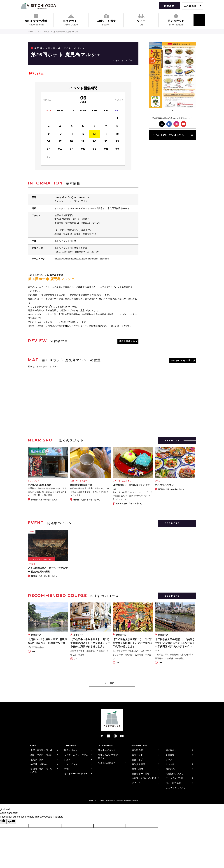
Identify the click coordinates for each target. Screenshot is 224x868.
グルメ (131, 60)
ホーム (31, 32)
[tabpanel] (173, 75)
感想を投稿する (127, 341)
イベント (119, 60)
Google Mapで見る (182, 360)
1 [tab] (173, 110)
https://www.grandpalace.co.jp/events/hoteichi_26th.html (82, 259)
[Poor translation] (11, 821)
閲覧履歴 (169, 6)
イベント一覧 (44, 32)
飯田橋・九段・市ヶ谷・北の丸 (53, 48)
